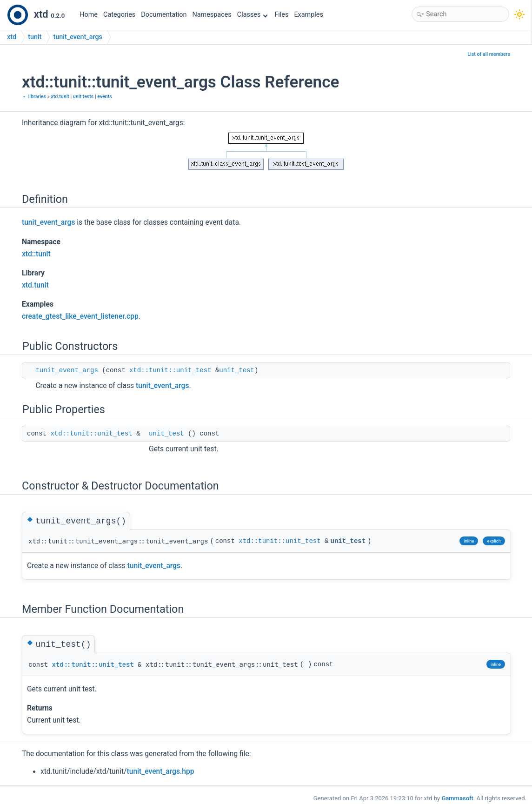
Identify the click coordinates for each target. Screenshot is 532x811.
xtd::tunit (36, 254)
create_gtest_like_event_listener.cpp (80, 316)
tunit (35, 37)
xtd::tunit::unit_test (170, 370)
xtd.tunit (60, 97)
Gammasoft (457, 798)
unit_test (237, 370)
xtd (12, 37)
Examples (308, 15)
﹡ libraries (34, 97)
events (105, 97)
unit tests (83, 97)
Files (281, 15)
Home (89, 15)
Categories (119, 15)
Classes (253, 15)
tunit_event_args (78, 37)
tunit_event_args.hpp (161, 771)
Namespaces (212, 15)
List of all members (489, 54)
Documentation (164, 15)
